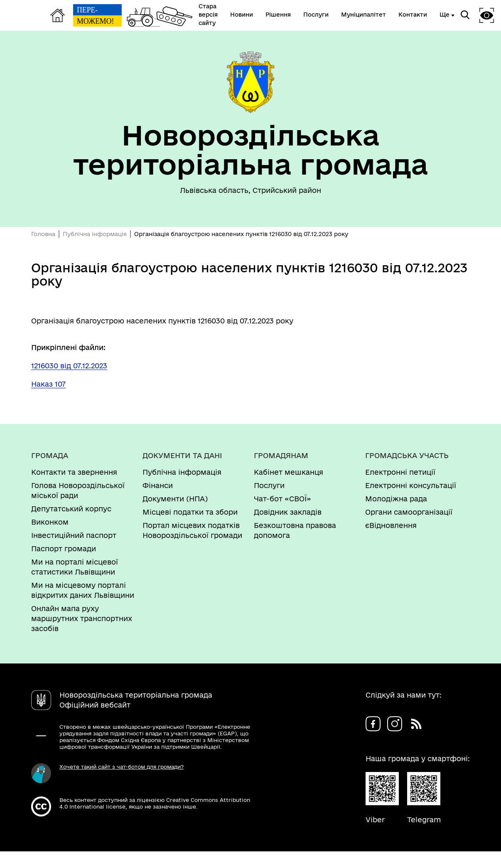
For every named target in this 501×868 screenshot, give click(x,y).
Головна (43, 234)
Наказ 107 (48, 384)
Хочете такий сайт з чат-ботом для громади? (122, 767)
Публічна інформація (95, 234)
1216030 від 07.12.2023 (69, 366)
